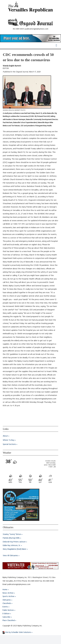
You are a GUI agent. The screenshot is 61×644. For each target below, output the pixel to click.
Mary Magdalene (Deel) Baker (14, 549)
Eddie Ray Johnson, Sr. (12, 546)
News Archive (8, 593)
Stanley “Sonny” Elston (12, 534)
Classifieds (7, 603)
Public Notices (8, 610)
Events (5, 607)
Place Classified (9, 621)
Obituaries (7, 600)
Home (5, 590)
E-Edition (6, 614)
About (5, 436)
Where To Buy (9, 440)
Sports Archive (8, 597)
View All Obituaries (10, 556)
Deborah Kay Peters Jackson (14, 542)
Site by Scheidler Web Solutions (17, 632)
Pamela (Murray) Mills (11, 538)
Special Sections (9, 444)
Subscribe (6, 617)
